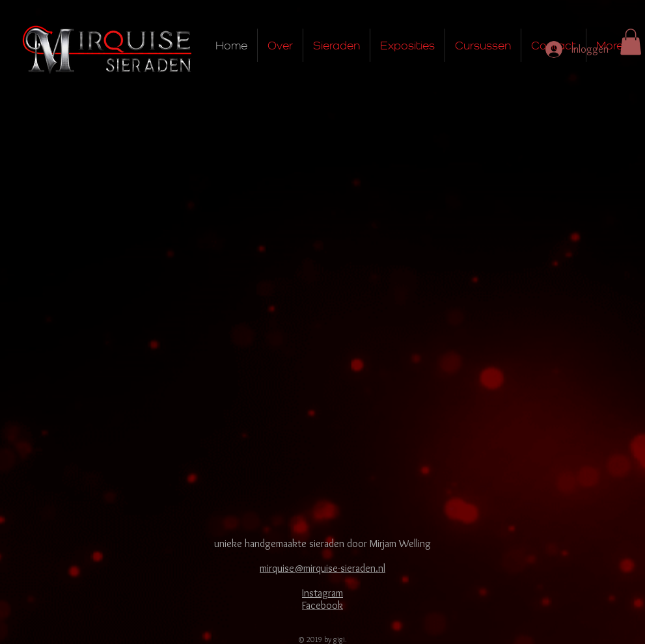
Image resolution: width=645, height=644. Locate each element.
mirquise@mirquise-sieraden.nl (322, 568)
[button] (631, 42)
